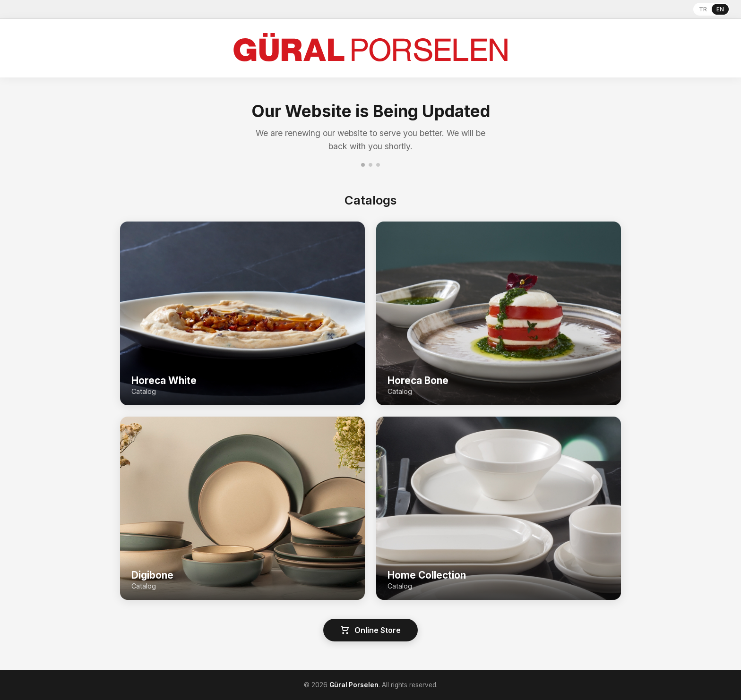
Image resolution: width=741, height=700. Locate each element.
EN (720, 9)
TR (703, 9)
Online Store (370, 630)
